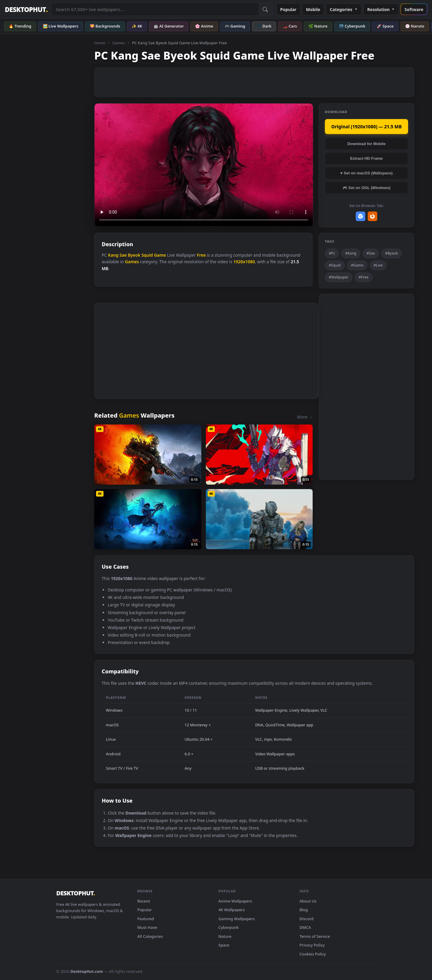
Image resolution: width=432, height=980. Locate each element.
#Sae (371, 253)
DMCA (305, 927)
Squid (147, 255)
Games (118, 43)
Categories (344, 9)
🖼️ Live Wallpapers (61, 26)
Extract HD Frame (366, 158)
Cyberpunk (229, 927)
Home (100, 43)
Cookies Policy (313, 954)
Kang (113, 255)
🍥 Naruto (415, 26)
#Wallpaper (339, 277)
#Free (364, 277)
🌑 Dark (264, 26)
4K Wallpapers (232, 910)
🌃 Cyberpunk (352, 26)
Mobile (313, 9)
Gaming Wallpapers (237, 919)
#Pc (332, 253)
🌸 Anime (204, 26)
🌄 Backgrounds (105, 26)
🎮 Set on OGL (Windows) (366, 188)
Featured (146, 919)
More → (305, 417)
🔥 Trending (20, 26)
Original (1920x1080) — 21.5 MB (366, 127)
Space (224, 945)
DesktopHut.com (87, 971)
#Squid (335, 265)
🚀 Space (385, 26)
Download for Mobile (366, 144)
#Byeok (391, 253)
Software (414, 9)
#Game (357, 265)
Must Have (147, 927)
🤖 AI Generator (169, 26)
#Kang (351, 253)
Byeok (134, 255)
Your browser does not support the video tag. (204, 165)
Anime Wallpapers (235, 901)
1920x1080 (244, 262)
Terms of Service (315, 936)
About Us (308, 901)
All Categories (150, 936)
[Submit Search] (265, 9)
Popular (288, 9)
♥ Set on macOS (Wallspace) (367, 173)
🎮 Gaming (235, 26)
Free (201, 255)
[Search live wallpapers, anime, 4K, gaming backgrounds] (155, 9)
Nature (225, 936)
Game (160, 255)
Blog (304, 910)
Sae (123, 255)
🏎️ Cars (290, 26)
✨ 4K (137, 26)
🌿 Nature (318, 26)
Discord (306, 919)
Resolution (381, 9)
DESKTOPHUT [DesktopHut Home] (26, 9)
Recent (144, 901)
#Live (378, 265)
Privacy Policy (312, 945)
